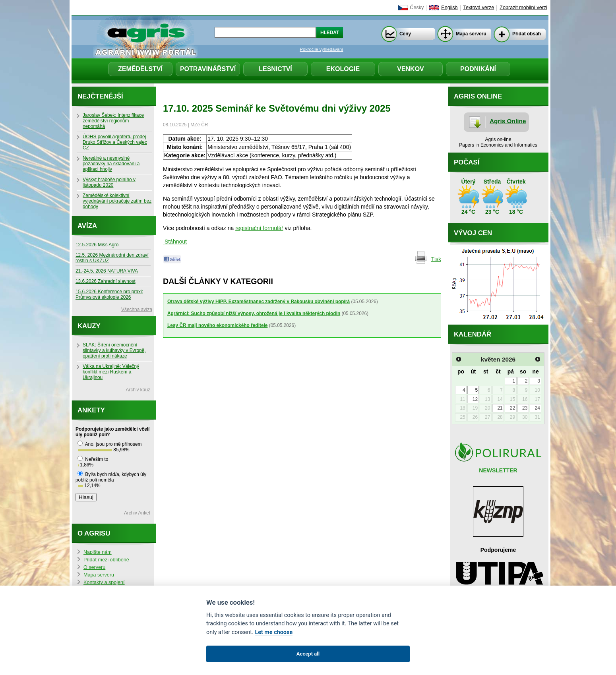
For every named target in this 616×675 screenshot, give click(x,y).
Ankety (91, 410)
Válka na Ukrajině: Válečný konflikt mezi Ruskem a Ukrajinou (111, 372)
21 (500, 408)
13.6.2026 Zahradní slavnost (106, 281)
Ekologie (343, 69)
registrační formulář (259, 228)
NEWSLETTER (498, 470)
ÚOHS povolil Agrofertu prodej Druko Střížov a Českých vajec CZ (115, 142)
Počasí (467, 162)
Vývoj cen (473, 233)
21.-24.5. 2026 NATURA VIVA (107, 271)
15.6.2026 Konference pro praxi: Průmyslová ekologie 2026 (109, 294)
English (449, 8)
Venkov (411, 69)
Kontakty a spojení (104, 582)
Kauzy (89, 326)
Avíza (87, 226)
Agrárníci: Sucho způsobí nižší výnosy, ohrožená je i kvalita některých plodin (254, 313)
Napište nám (98, 552)
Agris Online (508, 121)
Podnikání (478, 69)
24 (537, 408)
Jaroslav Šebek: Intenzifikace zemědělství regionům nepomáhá (113, 121)
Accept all (308, 654)
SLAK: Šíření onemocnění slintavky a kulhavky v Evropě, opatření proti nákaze (114, 350)
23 (525, 408)
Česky (417, 8)
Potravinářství (208, 69)
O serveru (94, 567)
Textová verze (479, 8)
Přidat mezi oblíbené (106, 560)
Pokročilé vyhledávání (322, 49)
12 (475, 399)
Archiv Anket (137, 513)
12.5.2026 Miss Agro (97, 245)
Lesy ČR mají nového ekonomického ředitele (217, 325)
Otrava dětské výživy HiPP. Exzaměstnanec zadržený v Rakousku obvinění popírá (259, 302)
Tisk (436, 259)
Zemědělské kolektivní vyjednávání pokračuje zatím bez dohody (117, 201)
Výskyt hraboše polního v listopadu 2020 (109, 182)
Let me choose (274, 632)
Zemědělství (140, 69)
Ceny (405, 34)
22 (512, 408)
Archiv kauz (138, 390)
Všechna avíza (137, 309)
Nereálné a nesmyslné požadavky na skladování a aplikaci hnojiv (111, 164)
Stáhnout (175, 242)
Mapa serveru (471, 34)
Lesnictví (275, 69)
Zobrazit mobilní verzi (523, 8)
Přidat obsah (527, 34)
